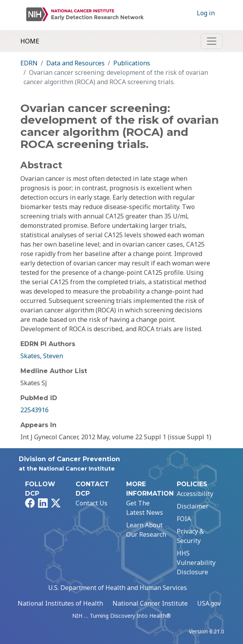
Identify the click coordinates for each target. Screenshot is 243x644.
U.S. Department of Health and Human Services (118, 588)
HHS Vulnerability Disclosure (196, 563)
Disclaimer (193, 506)
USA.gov (209, 603)
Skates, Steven (42, 356)
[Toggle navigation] (212, 41)
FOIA (184, 519)
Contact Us (92, 503)
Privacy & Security (190, 536)
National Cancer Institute (150, 603)
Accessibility (195, 494)
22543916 (34, 410)
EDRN (29, 63)
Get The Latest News (145, 508)
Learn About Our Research (146, 530)
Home (30, 41)
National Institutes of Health (60, 603)
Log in (206, 13)
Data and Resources (75, 63)
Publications (132, 63)
